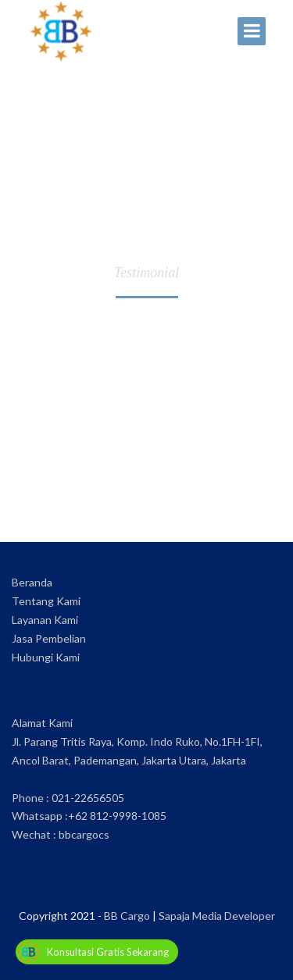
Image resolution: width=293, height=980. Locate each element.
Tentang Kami (46, 601)
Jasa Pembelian (49, 638)
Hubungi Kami (46, 657)
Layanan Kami (45, 620)
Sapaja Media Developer (217, 916)
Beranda (32, 582)
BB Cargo (127, 916)
